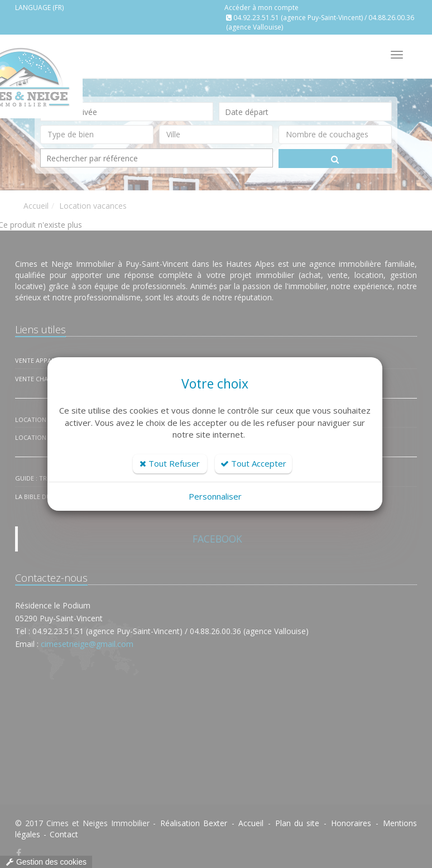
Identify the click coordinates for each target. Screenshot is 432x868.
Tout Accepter (253, 463)
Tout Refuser (170, 463)
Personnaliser (215, 496)
